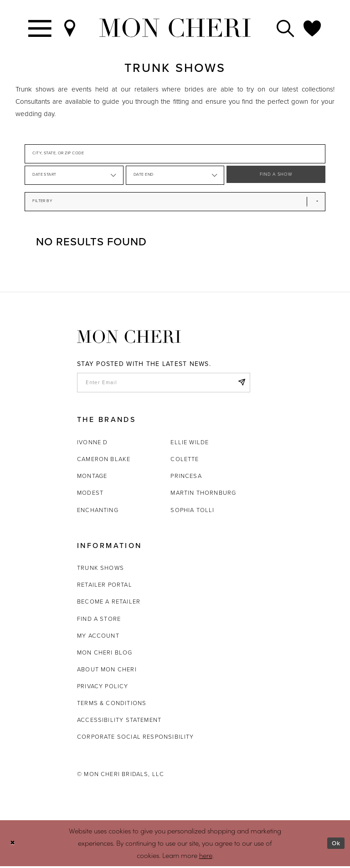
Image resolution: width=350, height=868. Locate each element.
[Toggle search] (286, 28)
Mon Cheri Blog (105, 654)
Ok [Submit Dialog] (335, 845)
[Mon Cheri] (129, 337)
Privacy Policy (103, 688)
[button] (113, 175)
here (206, 857)
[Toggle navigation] (40, 28)
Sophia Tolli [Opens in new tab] (192, 512)
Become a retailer (109, 604)
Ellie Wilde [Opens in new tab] (190, 444)
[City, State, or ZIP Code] (175, 154)
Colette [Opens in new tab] (185, 461)
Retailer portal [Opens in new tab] (105, 587)
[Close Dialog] (13, 845)
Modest (90, 495)
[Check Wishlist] (313, 28)
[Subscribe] (241, 384)
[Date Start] (74, 175)
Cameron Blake (104, 461)
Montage (92, 478)
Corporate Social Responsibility (136, 739)
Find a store (99, 621)
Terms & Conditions (112, 705)
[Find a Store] (70, 28)
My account (98, 637)
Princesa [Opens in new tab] (186, 478)
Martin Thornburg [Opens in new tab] (203, 495)
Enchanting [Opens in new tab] (98, 512)
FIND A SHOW (276, 175)
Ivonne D (92, 444)
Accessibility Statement (119, 722)
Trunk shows (100, 570)
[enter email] (164, 384)
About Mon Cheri (107, 671)
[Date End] (175, 175)
